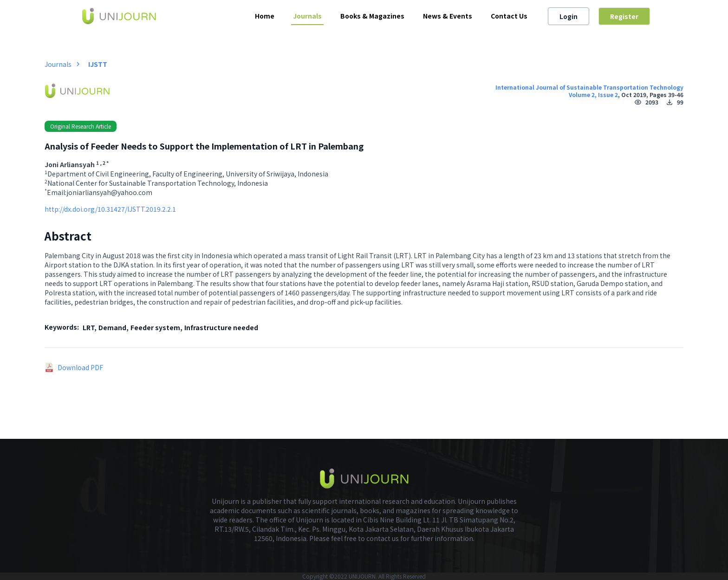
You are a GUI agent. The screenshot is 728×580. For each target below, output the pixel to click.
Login (569, 16)
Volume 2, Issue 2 (593, 94)
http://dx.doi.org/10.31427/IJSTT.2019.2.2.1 (110, 209)
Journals (307, 16)
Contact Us (509, 16)
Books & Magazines (372, 16)
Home (265, 16)
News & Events (448, 16)
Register (624, 16)
